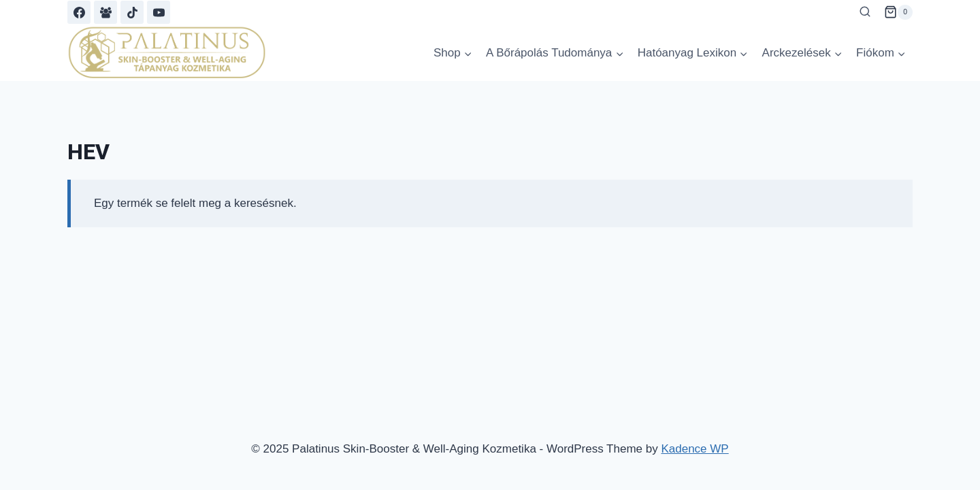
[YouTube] (159, 12)
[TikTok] (132, 12)
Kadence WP (695, 449)
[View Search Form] (865, 12)
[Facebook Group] (105, 12)
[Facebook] (79, 12)
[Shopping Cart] (898, 12)
